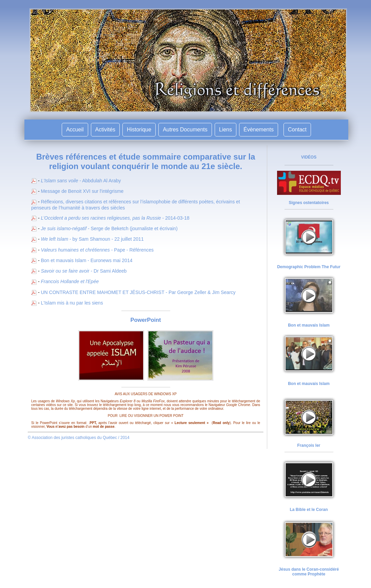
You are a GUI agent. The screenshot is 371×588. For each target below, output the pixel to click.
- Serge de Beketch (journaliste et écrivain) (109, 228)
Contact (297, 130)
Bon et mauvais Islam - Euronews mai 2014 (86, 260)
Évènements (259, 130)
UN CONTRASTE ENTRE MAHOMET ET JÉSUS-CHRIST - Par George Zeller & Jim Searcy (138, 292)
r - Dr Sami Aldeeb (84, 271)
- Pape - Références (97, 250)
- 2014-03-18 (115, 218)
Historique (139, 130)
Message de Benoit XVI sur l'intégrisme (82, 191)
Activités (105, 130)
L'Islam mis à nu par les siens (72, 303)
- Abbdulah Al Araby (81, 181)
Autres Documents (185, 130)
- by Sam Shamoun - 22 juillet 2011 (92, 239)
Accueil (75, 130)
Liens (226, 130)
